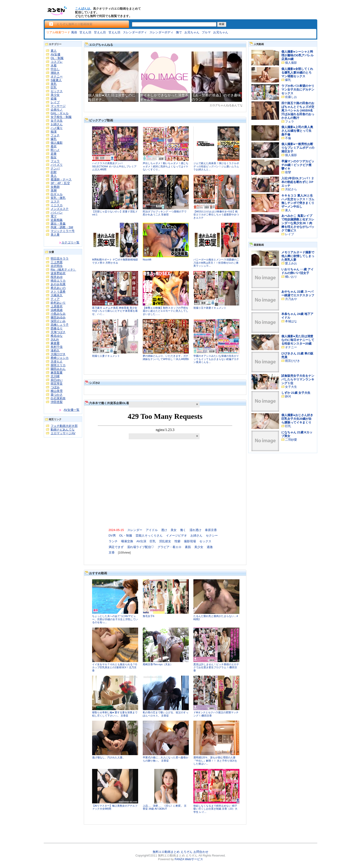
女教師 (55, 187)
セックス (57, 91)
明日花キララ (60, 258)
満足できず (116, 547)
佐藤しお (291, 97)
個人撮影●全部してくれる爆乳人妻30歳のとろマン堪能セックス (297, 73)
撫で (179, 32)
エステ (55, 201)
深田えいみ (58, 321)
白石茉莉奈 (58, 398)
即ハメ (55, 150)
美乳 (54, 84)
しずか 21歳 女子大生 (296, 393)
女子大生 (57, 121)
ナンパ (55, 168)
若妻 (54, 154)
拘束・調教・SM (62, 227)
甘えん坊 (85, 32)
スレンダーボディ (135, 32)
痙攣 (288, 172)
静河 (288, 396)
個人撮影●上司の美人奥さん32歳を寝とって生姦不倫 (297, 131)
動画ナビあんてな (63, 430)
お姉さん (57, 124)
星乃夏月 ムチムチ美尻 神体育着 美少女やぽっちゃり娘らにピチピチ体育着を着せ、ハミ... (115, 311)
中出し (55, 69)
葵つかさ (57, 395)
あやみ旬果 (58, 284)
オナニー (57, 76)
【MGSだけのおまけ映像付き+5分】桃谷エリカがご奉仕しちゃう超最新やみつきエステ (216, 215)
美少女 (55, 95)
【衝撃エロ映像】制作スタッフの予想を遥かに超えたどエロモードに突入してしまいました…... (166, 311)
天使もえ (57, 361)
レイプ (55, 102)
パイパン (57, 213)
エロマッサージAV (63, 433)
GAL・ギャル (60, 113)
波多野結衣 (58, 273)
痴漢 (54, 132)
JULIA (55, 339)
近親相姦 (57, 220)
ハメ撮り (57, 128)
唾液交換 (127, 541)
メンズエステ (60, 209)
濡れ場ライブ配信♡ (141, 547)
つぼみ (55, 387)
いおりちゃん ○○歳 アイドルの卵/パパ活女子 (297, 271)
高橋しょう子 (60, 325)
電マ (54, 216)
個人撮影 (57, 143)
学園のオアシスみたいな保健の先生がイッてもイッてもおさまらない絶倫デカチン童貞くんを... (216, 359)
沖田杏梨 (57, 402)
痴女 (54, 157)
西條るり (57, 328)
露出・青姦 (58, 224)
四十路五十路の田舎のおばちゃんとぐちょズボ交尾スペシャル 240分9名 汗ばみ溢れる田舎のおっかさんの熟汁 (298, 110)
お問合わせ (201, 852)
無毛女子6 (148, 616)
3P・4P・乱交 (60, 183)
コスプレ (57, 62)
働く (183, 530)
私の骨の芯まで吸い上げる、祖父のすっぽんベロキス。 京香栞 (166, 714)
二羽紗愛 (291, 440)
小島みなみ (58, 314)
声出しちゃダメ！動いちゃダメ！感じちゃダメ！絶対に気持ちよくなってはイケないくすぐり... (166, 166)
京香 (112, 552)
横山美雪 (57, 391)
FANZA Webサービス (189, 859)
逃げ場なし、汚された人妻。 (109, 757)
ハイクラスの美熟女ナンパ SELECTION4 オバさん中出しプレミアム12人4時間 (114, 166)
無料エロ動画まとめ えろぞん (173, 852)
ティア (55, 299)
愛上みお (291, 263)
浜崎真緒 (57, 310)
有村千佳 (57, 347)
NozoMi (147, 260)
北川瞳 (55, 376)
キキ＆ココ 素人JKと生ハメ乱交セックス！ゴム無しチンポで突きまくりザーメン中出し (298, 201)
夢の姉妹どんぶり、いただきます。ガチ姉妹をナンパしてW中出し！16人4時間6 (166, 357)
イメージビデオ (176, 535)
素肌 (188, 547)
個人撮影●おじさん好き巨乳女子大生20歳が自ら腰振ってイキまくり (297, 419)
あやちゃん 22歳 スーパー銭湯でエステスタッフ (298, 293)
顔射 (54, 172)
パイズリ (57, 165)
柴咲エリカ (58, 365)
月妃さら (291, 189)
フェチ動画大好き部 (64, 426)
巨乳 (54, 87)
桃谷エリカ (58, 281)
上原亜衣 (57, 306)
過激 (210, 547)
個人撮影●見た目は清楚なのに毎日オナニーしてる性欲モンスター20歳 (298, 340)
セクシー (212, 535)
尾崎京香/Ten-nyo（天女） (158, 664)
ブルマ (206, 32)
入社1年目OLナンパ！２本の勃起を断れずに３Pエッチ (298, 182)
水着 (54, 65)
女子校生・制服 (61, 117)
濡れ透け (195, 530)
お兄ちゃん (192, 32)
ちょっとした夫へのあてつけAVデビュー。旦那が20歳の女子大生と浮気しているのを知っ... (115, 619)
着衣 (54, 146)
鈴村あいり (58, 303)
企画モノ (57, 110)
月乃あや (291, 299)
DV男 (112, 535)
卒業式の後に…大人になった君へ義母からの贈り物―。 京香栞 (166, 759)
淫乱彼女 (165, 541)
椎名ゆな (57, 336)
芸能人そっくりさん (149, 535)
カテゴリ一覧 (70, 242)
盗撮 (54, 99)
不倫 (288, 138)
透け (164, 530)
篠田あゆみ (58, 317)
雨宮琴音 (57, 384)
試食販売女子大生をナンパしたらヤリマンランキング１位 (298, 379)
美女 (174, 530)
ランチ (113, 541)
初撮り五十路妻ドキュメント (210, 308)
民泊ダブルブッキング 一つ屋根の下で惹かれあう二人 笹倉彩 (165, 213)
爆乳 (54, 139)
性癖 (178, 541)
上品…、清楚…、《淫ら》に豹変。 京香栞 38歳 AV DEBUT (165, 807)
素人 (54, 51)
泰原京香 (211, 530)
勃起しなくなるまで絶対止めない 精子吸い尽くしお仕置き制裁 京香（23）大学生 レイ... (215, 809)
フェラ (55, 161)
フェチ (55, 135)
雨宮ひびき (293, 361)
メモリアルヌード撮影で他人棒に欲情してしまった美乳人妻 (298, 256)
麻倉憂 (55, 343)
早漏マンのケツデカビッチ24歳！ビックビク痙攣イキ (298, 165)
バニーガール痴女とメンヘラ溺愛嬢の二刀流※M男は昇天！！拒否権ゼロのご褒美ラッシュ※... (216, 263)
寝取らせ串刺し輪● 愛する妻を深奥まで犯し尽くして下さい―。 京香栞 (115, 714)
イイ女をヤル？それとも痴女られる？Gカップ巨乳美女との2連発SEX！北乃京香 (115, 667)
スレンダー (135, 530)
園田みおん (58, 369)
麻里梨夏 (57, 373)
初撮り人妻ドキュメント (106, 356)
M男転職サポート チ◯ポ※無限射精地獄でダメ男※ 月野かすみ (115, 261)
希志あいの (58, 288)
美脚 (54, 190)
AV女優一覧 (72, 410)
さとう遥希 (58, 292)
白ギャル (57, 194)
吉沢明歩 (57, 266)
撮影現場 (190, 541)
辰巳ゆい (57, 380)
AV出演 (141, 541)
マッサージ (58, 106)
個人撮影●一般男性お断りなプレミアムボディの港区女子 (298, 148)
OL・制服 (57, 58)
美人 (54, 176)
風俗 (74, 32)
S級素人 (56, 80)
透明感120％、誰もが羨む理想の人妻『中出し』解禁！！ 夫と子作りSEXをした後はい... (215, 761)
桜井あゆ (57, 277)
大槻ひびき (58, 354)
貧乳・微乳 (58, 198)
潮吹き (55, 73)
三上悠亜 (57, 262)
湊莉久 (55, 350)
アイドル (152, 530)
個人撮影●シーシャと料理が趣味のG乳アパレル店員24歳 (297, 55)
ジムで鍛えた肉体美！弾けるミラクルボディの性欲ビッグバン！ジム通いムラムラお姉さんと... (216, 166)
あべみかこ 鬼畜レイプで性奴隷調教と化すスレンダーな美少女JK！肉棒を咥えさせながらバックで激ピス (298, 223)
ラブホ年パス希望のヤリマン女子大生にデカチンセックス (298, 90)
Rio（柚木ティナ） (63, 270)
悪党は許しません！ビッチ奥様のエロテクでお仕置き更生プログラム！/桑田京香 (216, 667)
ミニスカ (57, 205)
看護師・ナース (61, 179)
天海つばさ (58, 332)
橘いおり (291, 277)
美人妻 (55, 235)
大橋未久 (57, 295)
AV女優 (55, 54)
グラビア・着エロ (169, 547)
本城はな (291, 321)
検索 (222, 24)
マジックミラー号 (63, 231)
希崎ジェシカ (60, 358)
